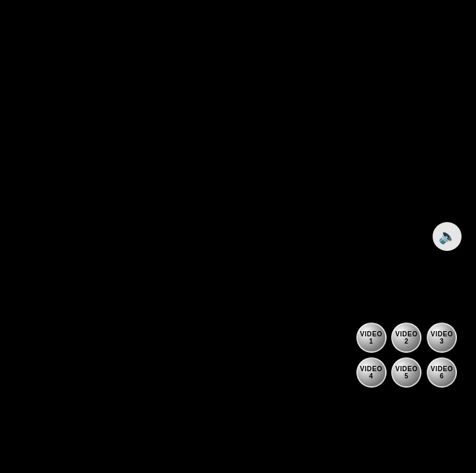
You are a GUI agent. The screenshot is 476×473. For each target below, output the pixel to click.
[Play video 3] (442, 338)
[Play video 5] (406, 372)
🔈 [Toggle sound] (447, 236)
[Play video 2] (406, 338)
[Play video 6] (442, 372)
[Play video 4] (371, 372)
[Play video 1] (371, 338)
